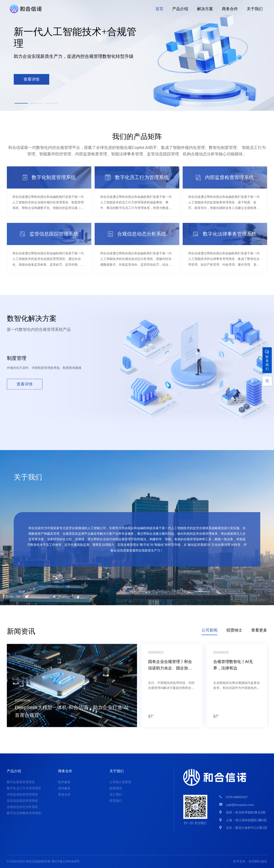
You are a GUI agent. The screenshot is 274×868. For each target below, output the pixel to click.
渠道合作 (64, 794)
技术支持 (239, 861)
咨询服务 (64, 788)
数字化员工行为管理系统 (24, 788)
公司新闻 (209, 632)
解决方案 (205, 9)
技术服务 (64, 782)
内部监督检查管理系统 (22, 794)
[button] (21, 103)
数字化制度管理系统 (21, 782)
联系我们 (116, 801)
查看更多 (259, 632)
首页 (159, 9)
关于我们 (255, 9)
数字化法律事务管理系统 (24, 813)
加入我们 (116, 794)
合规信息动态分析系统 (22, 807)
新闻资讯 (116, 788)
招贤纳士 (234, 632)
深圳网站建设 (258, 861)
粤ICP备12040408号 (66, 861)
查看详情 (25, 386)
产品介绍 (180, 9)
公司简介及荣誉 (120, 782)
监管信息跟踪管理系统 (22, 801)
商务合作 (230, 9)
